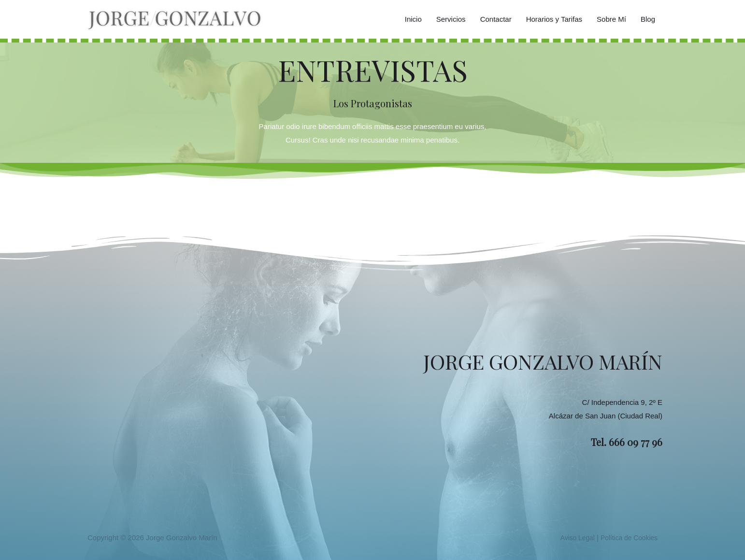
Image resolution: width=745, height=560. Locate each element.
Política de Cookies (627, 538)
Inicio (413, 19)
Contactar (496, 19)
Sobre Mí (611, 19)
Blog (648, 19)
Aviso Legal (571, 538)
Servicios (451, 19)
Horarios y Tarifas (554, 19)
